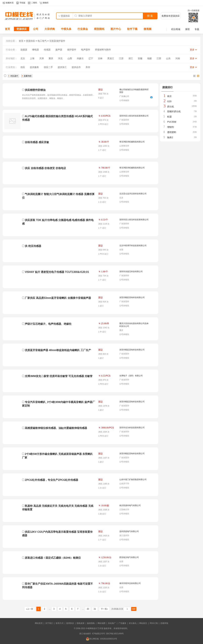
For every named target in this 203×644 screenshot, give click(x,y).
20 (88, 609)
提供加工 (62, 67)
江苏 (121, 58)
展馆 (187, 29)
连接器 (24, 50)
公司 (36, 29)
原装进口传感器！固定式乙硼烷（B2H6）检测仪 (53, 558)
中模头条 (66, 29)
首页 (7, 29)
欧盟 (169, 117)
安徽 (140, 58)
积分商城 (176, 29)
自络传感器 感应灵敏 (37, 142)
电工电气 (42, 41)
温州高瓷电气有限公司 (129, 531)
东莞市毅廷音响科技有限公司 (132, 298)
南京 (169, 96)
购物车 (46, 3)
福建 (149, 58)
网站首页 (39, 623)
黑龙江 (111, 58)
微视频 (148, 29)
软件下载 (132, 29)
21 (95, 609)
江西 (159, 58)
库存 (88, 67)
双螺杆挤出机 (174, 111)
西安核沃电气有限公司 (129, 557)
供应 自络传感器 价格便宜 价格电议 (45, 168)
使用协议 (70, 623)
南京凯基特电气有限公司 (130, 505)
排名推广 (112, 623)
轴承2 (170, 137)
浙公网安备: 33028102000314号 (101, 639)
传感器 (47, 50)
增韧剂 (171, 127)
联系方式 (60, 623)
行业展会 (83, 29)
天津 (42, 58)
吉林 (100, 58)
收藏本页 (10, 3)
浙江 (131, 58)
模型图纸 (99, 29)
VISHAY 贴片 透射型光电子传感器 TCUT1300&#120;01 (57, 272)
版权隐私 (91, 623)
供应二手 (48, 67)
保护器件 (72, 50)
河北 (60, 58)
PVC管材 (172, 122)
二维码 (34, 3)
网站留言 (143, 623)
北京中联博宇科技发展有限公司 (133, 246)
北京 (23, 58)
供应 (23, 67)
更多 (192, 50)
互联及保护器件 (57, 41)
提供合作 (76, 67)
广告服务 (122, 623)
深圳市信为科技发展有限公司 (132, 428)
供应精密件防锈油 (35, 90)
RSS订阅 (154, 623)
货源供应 (22, 29)
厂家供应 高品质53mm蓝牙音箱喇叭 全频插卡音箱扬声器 (58, 298)
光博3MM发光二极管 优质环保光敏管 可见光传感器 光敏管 (59, 376)
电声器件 (86, 50)
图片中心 (116, 29)
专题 (197, 29)
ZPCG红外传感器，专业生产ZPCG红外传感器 (51, 480)
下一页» (104, 609)
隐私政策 (81, 623)
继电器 (36, 50)
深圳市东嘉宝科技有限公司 (131, 272)
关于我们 (49, 623)
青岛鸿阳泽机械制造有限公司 (132, 142)
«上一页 (30, 609)
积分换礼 (133, 623)
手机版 (22, 3)
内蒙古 (80, 58)
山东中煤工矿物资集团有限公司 (133, 480)
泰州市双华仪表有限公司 (130, 583)
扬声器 (59, 50)
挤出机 (171, 107)
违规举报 (164, 623)
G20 (169, 101)
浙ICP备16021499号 (115, 634)
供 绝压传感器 (33, 246)
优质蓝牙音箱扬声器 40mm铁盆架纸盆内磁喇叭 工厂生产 (58, 350)
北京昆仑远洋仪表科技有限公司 (133, 194)
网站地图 (101, 623)
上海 (32, 58)
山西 (70, 58)
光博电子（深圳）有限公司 (131, 376)
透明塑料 (172, 132)
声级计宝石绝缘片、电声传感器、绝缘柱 (48, 324)
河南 (178, 58)
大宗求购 (50, 29)
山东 (168, 58)
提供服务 (34, 67)
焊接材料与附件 (103, 50)
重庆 (51, 58)
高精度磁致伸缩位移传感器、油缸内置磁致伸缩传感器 (56, 428)
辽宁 (91, 58)
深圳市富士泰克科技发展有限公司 (134, 116)
